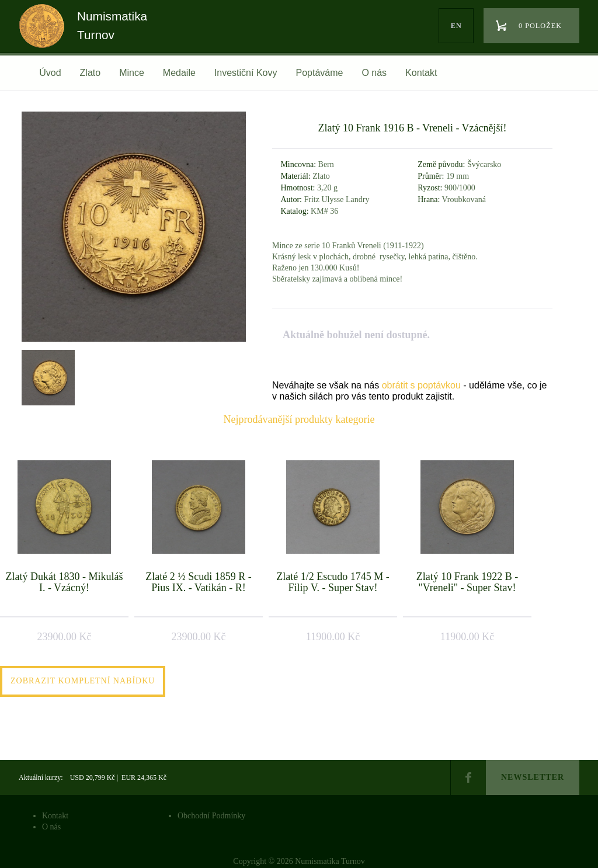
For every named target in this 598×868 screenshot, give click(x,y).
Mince (132, 73)
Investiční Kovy (246, 73)
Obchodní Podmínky (211, 816)
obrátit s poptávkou (421, 385)
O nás (374, 73)
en (456, 26)
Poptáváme (319, 73)
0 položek (540, 26)
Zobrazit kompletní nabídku (83, 681)
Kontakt (421, 73)
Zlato (91, 73)
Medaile (179, 73)
